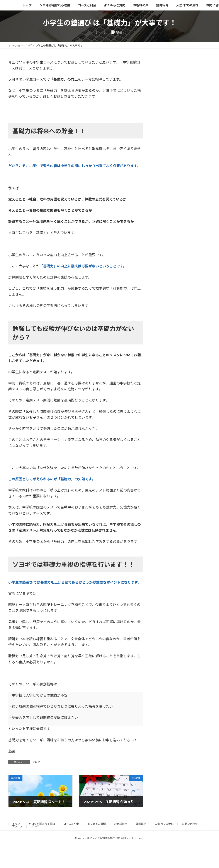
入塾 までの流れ (164, 824)
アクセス (17, 826)
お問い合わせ (190, 824)
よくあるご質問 (97, 824)
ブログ (36, 762)
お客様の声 (121, 824)
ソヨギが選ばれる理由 (42, 824)
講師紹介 (141, 824)
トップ (16, 824)
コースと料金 (71, 824)
